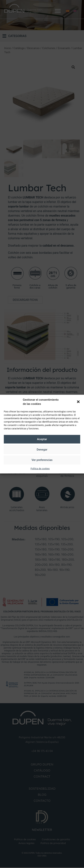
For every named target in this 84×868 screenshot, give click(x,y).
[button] (78, 402)
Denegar (42, 450)
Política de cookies (40, 468)
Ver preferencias (42, 460)
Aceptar (42, 439)
